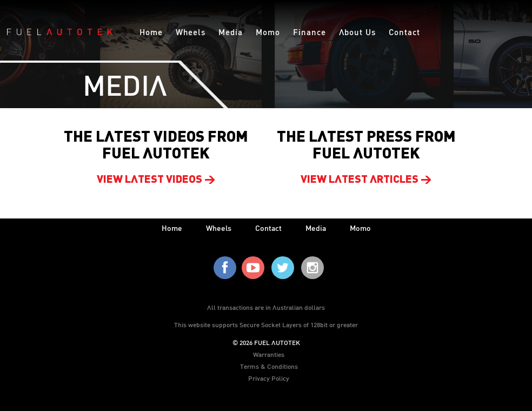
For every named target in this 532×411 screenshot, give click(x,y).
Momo (268, 32)
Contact (404, 32)
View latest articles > (366, 180)
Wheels (191, 32)
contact (268, 228)
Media (231, 32)
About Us (357, 32)
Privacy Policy (269, 378)
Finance (310, 32)
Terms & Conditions (269, 366)
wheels (219, 228)
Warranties (269, 354)
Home (151, 32)
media (316, 228)
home (172, 228)
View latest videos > (156, 180)
